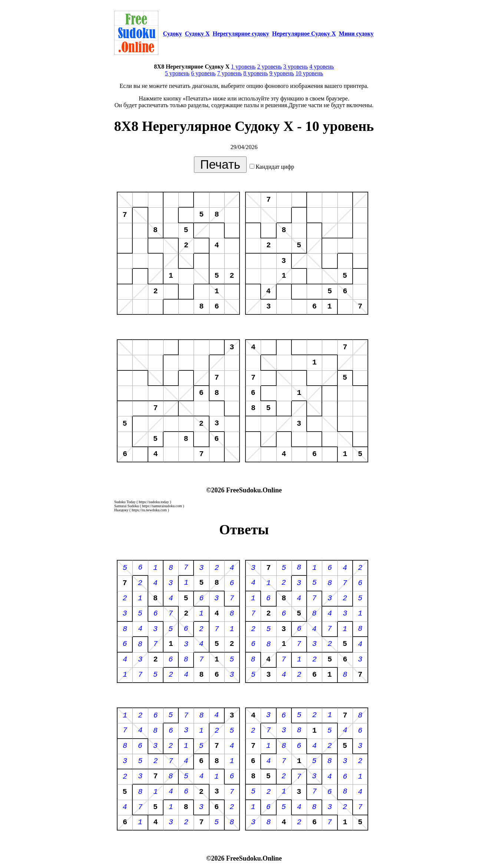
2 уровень (269, 67)
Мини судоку (356, 34)
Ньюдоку (121, 510)
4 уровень (322, 67)
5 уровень (177, 73)
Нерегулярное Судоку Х (304, 34)
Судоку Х (197, 34)
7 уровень (230, 73)
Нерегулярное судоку (241, 34)
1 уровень (243, 67)
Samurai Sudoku (126, 506)
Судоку (172, 34)
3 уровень (296, 67)
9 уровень (281, 73)
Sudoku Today (125, 502)
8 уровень (255, 73)
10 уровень (309, 73)
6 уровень (203, 73)
